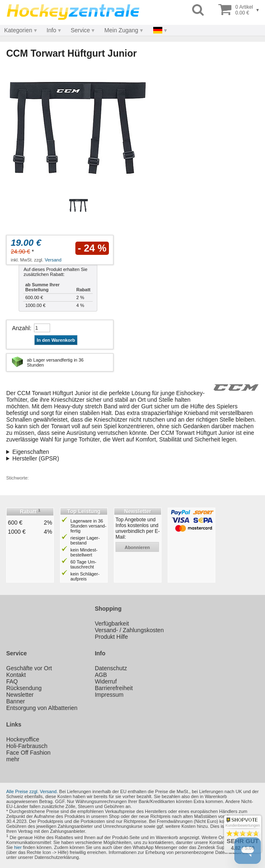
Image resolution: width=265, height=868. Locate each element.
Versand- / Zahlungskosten (129, 630)
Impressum (109, 695)
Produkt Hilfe (111, 637)
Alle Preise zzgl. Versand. (32, 791)
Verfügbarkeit (112, 623)
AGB (101, 675)
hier (18, 847)
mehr (13, 759)
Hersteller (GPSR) (36, 458)
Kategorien (18, 30)
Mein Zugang (121, 30)
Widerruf (106, 681)
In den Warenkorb (56, 340)
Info (52, 30)
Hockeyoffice (23, 739)
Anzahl (21, 328)
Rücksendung (24, 688)
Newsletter (20, 695)
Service (81, 30)
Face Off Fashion (28, 753)
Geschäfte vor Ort (29, 668)
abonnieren (137, 547)
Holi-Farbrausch (27, 746)
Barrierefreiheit (114, 688)
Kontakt (16, 675)
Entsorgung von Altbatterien (42, 708)
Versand (53, 260)
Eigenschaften (31, 452)
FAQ (12, 681)
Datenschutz (111, 668)
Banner (16, 701)
